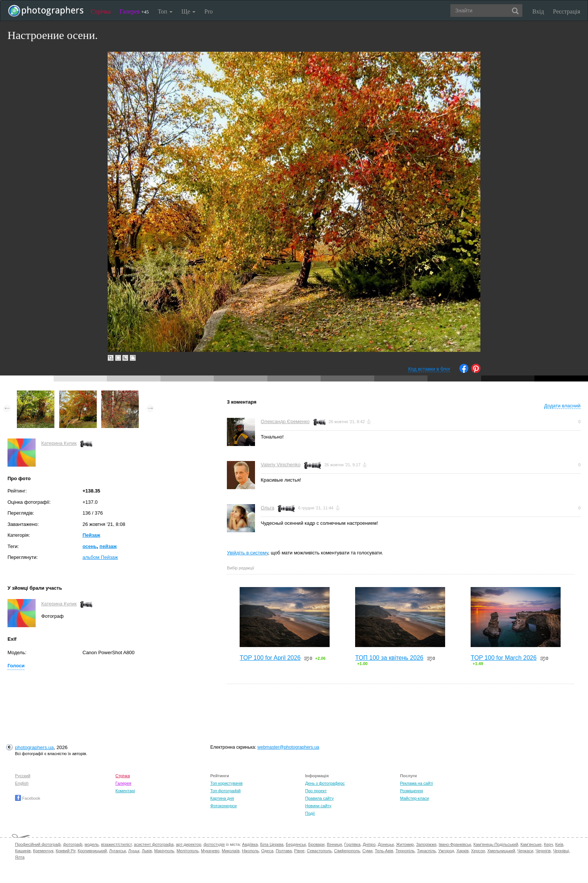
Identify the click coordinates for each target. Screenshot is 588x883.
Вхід (538, 11)
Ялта (20, 857)
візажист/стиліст (116, 844)
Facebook (28, 798)
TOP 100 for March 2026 (504, 658)
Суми (367, 851)
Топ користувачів (226, 783)
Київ (559, 844)
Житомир (405, 844)
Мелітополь (188, 851)
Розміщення (412, 791)
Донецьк (386, 844)
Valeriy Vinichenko (280, 465)
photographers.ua (34, 747)
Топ (165, 11)
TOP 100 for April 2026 (270, 658)
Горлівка (352, 844)
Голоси (16, 666)
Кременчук (43, 851)
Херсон (478, 851)
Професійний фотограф (38, 844)
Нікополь (250, 851)
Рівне (299, 851)
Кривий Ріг (66, 851)
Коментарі (125, 791)
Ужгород (446, 851)
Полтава (284, 851)
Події (310, 813)
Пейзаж (91, 535)
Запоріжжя (426, 844)
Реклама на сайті (417, 783)
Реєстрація (567, 11)
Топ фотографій (226, 791)
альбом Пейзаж (100, 557)
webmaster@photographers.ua (288, 747)
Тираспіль (427, 851)
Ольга (267, 508)
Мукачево (210, 851)
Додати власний (562, 406)
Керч (548, 844)
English (22, 783)
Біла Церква (272, 844)
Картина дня (222, 798)
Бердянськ (296, 844)
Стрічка (101, 11)
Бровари (316, 844)
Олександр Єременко (285, 421)
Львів (147, 851)
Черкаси (525, 851)
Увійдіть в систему (247, 553)
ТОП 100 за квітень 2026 (389, 658)
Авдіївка (250, 844)
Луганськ (118, 851)
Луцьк (134, 851)
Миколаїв (231, 851)
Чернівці (561, 851)
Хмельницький (501, 851)
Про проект (316, 791)
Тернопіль (405, 851)
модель (92, 844)
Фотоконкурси (223, 806)
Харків (463, 851)
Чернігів (543, 851)
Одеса (267, 851)
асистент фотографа (154, 844)
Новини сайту (318, 806)
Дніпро (369, 844)
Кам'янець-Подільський (496, 844)
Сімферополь (347, 851)
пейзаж (108, 546)
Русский (23, 776)
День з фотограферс (325, 783)
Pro (208, 11)
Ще (188, 11)
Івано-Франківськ (455, 844)
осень (90, 546)
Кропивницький (92, 851)
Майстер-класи (415, 798)
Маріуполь (164, 851)
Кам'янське (531, 844)
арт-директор (189, 844)
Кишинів (23, 851)
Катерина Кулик (59, 443)
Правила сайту (319, 798)
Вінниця (334, 844)
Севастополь (319, 851)
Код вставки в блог (429, 369)
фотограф (73, 844)
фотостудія (214, 844)
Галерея (134, 11)
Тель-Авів (384, 851)
